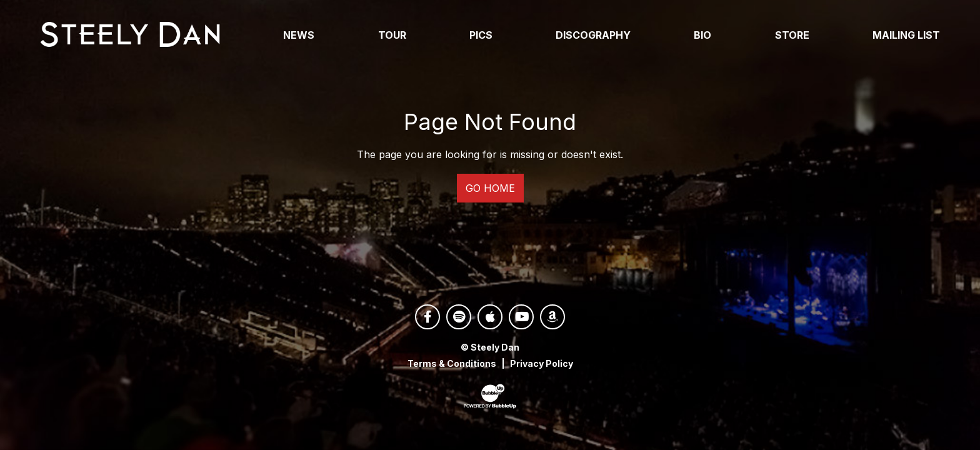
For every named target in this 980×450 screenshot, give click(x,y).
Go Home (490, 188)
